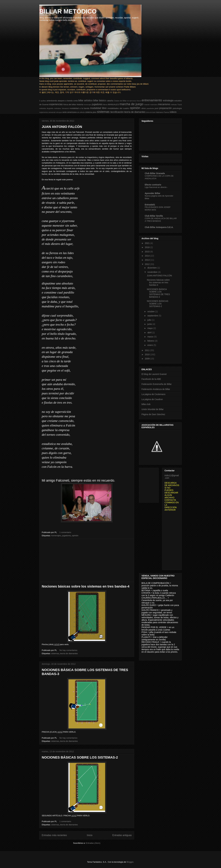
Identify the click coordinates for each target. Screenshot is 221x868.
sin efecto (81, 112)
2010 (148, 354)
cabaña (110, 101)
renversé (52, 112)
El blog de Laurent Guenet (154, 374)
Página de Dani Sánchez (153, 414)
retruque (59, 112)
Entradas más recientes (54, 835)
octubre (151, 311)
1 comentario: (66, 532)
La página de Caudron (152, 399)
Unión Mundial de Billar (153, 409)
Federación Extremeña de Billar (157, 384)
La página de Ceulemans (153, 394)
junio (150, 324)
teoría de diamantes (135, 112)
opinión (135, 108)
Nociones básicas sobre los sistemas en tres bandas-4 (86, 586)
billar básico (100, 100)
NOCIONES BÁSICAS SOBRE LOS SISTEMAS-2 (80, 757)
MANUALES (113, 104)
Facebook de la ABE (151, 379)
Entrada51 (150, 205)
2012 (148, 264)
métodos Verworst (61, 108)
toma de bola (151, 112)
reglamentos (44, 112)
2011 (148, 350)
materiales (154, 105)
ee (128, 101)
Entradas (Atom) (93, 843)
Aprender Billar (152, 193)
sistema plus (91, 112)
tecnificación (117, 112)
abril (150, 333)
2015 (148, 252)
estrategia (168, 100)
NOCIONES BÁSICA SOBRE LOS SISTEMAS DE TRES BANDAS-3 (158, 293)
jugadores (97, 104)
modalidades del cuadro (118, 108)
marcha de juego (131, 104)
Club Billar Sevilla (154, 216)
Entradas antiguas (122, 835)
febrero (151, 341)
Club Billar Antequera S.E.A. (159, 227)
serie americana (69, 112)
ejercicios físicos (135, 101)
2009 (148, 359)
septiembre (153, 316)
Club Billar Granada (155, 173)
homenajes (88, 105)
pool (156, 108)
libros (105, 104)
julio (150, 320)
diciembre (152, 268)
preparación (165, 108)
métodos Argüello (46, 108)
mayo (150, 328)
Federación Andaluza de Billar (156, 389)
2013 (148, 260)
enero (150, 345)
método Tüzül (176, 104)
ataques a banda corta (68, 101)
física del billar (70, 104)
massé (147, 104)
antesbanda (52, 101)
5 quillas (43, 101)
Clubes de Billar (120, 101)
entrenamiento (152, 100)
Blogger (130, 862)
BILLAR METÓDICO (68, 11)
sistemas (103, 112)
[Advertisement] (87, 561)
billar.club (146, 404)
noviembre (153, 272)
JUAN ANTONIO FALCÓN (62, 127)
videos (173, 112)
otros (144, 108)
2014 (148, 256)
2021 (148, 243)
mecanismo (164, 104)
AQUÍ (57, 644)
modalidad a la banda (79, 108)
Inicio (90, 835)
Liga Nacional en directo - (156, 187)
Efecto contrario (153, 185)
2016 (148, 247)
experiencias (56, 104)
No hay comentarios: (69, 650)
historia (80, 104)
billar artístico (85, 100)
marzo (151, 337)
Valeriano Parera (162, 112)
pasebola (150, 108)
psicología (177, 108)
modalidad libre (98, 108)
